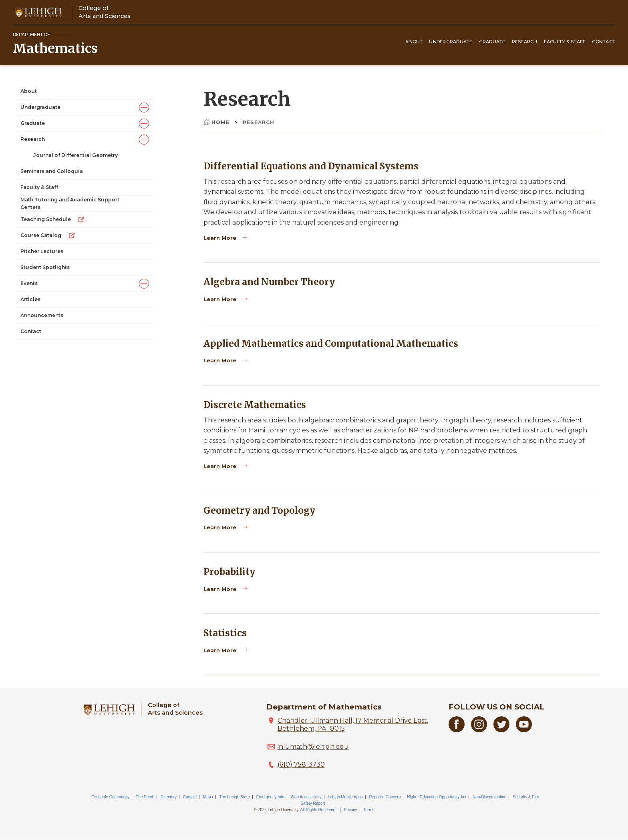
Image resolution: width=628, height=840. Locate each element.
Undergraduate (451, 42)
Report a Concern (385, 797)
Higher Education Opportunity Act (437, 797)
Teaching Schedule (53, 219)
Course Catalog (48, 235)
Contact (604, 42)
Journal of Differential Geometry (75, 155)
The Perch (145, 797)
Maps (208, 797)
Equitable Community (110, 797)
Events (29, 283)
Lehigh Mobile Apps (345, 797)
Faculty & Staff (565, 42)
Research (525, 42)
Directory (169, 797)
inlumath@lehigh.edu (313, 747)
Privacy (351, 810)
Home (217, 122)
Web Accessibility (306, 797)
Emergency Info (270, 797)
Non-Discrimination (489, 797)
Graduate (492, 42)
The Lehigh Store (234, 797)
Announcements (42, 315)
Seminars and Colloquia (52, 171)
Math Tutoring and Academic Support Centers (70, 203)
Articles (30, 299)
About (414, 42)
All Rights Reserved (318, 810)
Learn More (221, 238)
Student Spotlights (45, 267)
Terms (369, 810)
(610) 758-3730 (301, 765)
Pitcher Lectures (42, 251)
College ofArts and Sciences (105, 12)
